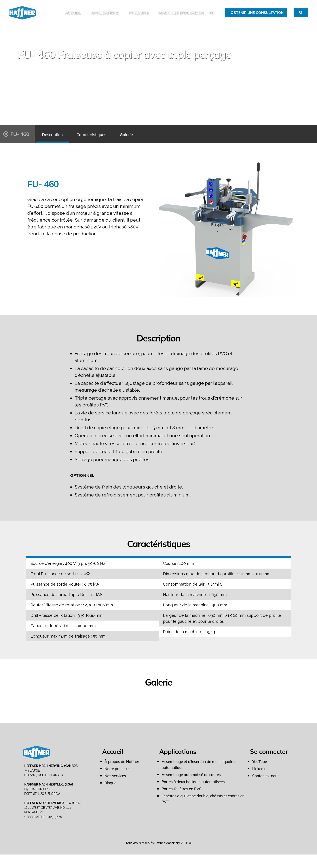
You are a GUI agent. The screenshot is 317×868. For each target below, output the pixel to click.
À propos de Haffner (123, 768)
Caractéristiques (103, 141)
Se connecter (269, 758)
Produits (138, 16)
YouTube (260, 768)
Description (56, 141)
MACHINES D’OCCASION (181, 16)
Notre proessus (118, 775)
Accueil (73, 16)
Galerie (145, 141)
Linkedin (260, 775)
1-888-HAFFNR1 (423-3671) (43, 830)
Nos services (116, 783)
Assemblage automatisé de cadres (192, 781)
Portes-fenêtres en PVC (182, 796)
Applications (105, 16)
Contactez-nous (266, 783)
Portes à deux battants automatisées (194, 788)
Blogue (111, 790)
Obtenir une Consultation (257, 16)
